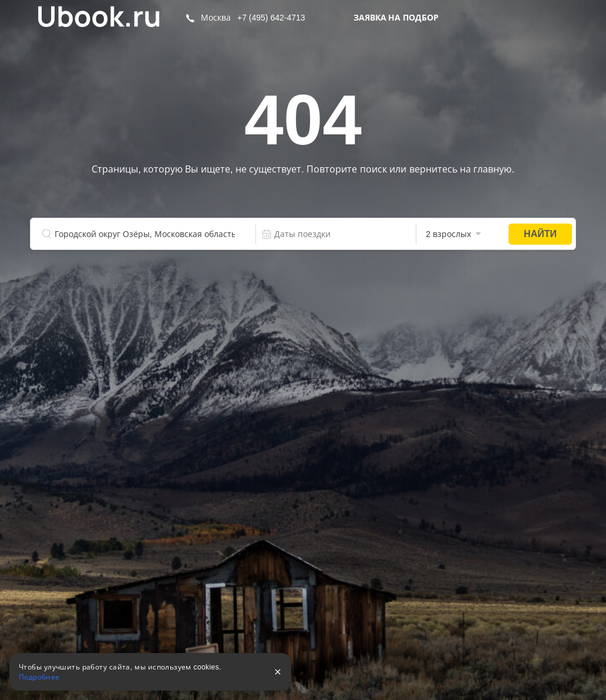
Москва (216, 18)
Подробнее (39, 677)
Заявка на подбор (396, 18)
